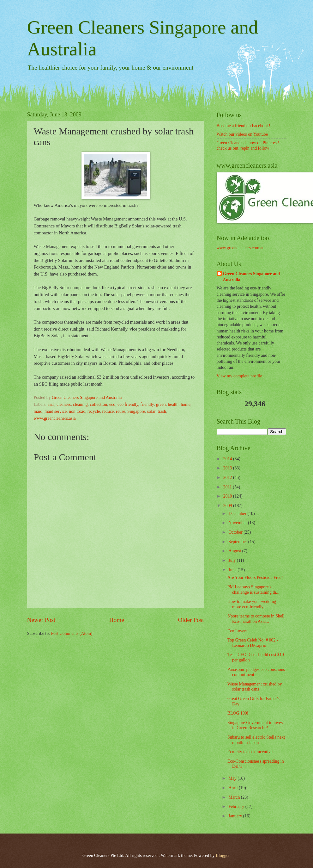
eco (112, 404)
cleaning (80, 404)
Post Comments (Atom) (72, 633)
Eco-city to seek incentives (251, 752)
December (238, 514)
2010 (228, 496)
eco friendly (128, 404)
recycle (94, 411)
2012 (228, 477)
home (186, 404)
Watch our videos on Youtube (242, 134)
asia (51, 404)
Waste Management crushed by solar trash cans (255, 687)
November (238, 523)
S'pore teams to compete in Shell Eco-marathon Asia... (256, 619)
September (238, 542)
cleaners (64, 404)
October (236, 532)
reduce (108, 411)
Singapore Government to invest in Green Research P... (256, 725)
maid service (56, 411)
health (173, 404)
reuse (120, 411)
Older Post (191, 620)
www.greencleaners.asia (55, 418)
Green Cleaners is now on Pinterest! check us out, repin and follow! (248, 146)
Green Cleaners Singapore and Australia (252, 277)
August (235, 551)
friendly (147, 404)
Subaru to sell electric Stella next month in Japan (256, 740)
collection (99, 404)
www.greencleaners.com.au (241, 248)
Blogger (223, 856)
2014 (228, 459)
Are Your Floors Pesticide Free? (255, 577)
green (161, 404)
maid (38, 411)
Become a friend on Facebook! (244, 126)
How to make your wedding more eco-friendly (252, 604)
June (233, 570)
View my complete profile (239, 376)
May (233, 778)
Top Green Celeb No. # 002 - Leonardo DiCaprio (253, 643)
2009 (228, 506)
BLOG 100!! (239, 713)
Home (117, 620)
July (232, 560)
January (236, 816)
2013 (228, 468)
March (235, 797)
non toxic (77, 411)
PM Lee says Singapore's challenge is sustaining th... (253, 590)
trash (162, 411)
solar (151, 411)
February (237, 806)
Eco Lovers (237, 631)
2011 (228, 487)
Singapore (136, 411)
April (234, 788)
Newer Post (41, 620)
